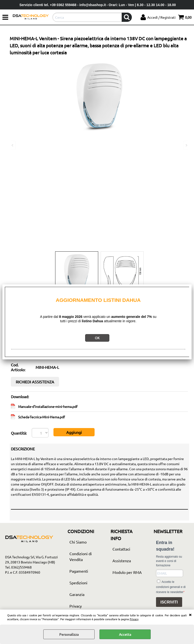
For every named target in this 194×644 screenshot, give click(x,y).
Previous (13, 145)
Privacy (134, 619)
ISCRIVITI (169, 602)
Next (186, 145)
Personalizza (69, 634)
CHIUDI (190, 614)
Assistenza (122, 561)
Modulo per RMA (127, 572)
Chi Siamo (78, 542)
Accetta (125, 634)
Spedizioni (78, 583)
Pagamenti (79, 571)
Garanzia (77, 594)
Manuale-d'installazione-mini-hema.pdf (48, 406)
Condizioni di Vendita (81, 556)
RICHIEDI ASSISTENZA (35, 382)
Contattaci (121, 549)
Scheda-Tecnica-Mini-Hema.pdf (41, 417)
